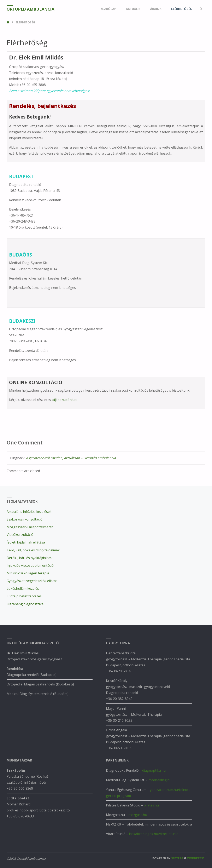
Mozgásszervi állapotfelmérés (30, 527)
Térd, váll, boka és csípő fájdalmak (33, 550)
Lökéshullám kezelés (23, 588)
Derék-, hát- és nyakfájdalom (29, 558)
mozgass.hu (138, 815)
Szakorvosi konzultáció (25, 519)
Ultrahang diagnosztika (25, 604)
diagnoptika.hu (154, 770)
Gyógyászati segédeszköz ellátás (32, 581)
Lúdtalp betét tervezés (24, 596)
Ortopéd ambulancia (30, 9)
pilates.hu (151, 805)
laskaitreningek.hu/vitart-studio (154, 834)
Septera (177, 858)
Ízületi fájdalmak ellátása (26, 542)
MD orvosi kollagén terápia (28, 573)
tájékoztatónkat (64, 400)
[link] (201, 9)
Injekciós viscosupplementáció (30, 565)
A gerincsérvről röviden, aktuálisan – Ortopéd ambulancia (71, 458)
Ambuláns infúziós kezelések (29, 512)
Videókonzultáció (20, 535)
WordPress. (196, 858)
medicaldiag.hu (160, 780)
